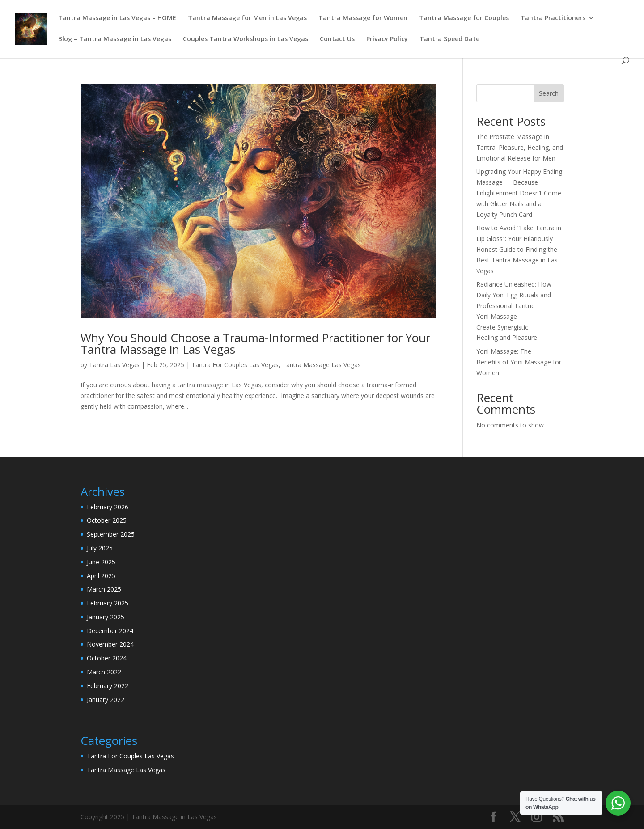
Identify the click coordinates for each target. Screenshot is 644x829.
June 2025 (101, 562)
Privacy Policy (387, 39)
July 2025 (100, 548)
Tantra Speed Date (449, 39)
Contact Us (337, 39)
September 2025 (111, 534)
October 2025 (107, 520)
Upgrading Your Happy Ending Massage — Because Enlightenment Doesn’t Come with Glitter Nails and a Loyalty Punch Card (519, 193)
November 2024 (110, 644)
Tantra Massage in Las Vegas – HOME (117, 18)
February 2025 (108, 603)
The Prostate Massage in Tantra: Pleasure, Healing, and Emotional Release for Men (520, 147)
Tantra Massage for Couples (464, 18)
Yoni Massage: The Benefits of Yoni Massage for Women (519, 362)
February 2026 (108, 507)
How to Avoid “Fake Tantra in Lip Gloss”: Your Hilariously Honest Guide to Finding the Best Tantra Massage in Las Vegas (519, 249)
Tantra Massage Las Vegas (322, 365)
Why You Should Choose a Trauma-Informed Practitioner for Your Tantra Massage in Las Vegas (255, 343)
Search (549, 93)
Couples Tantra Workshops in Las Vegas (246, 39)
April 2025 (101, 576)
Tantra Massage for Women (363, 18)
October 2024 (107, 658)
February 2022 (108, 686)
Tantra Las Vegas (114, 365)
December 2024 (110, 631)
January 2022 (106, 700)
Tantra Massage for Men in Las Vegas (247, 18)
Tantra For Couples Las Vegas (235, 365)
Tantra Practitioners (553, 18)
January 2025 (106, 617)
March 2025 (104, 589)
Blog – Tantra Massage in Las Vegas (115, 39)
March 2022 (104, 672)
